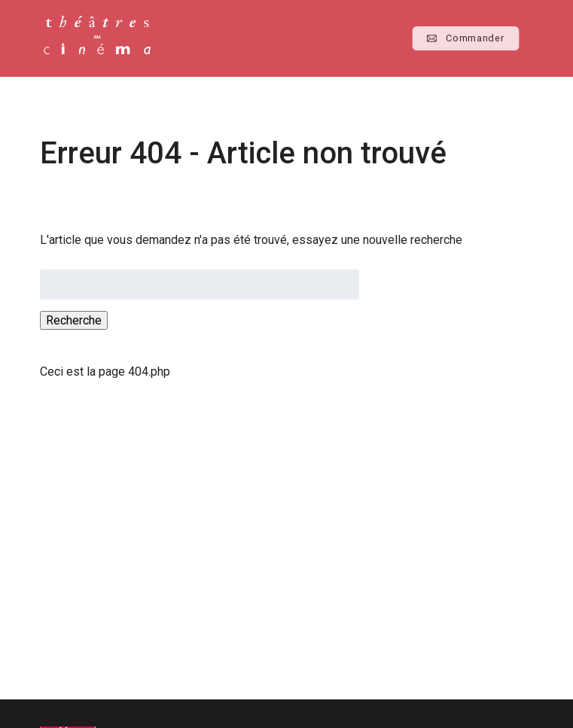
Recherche (74, 320)
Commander (466, 38)
